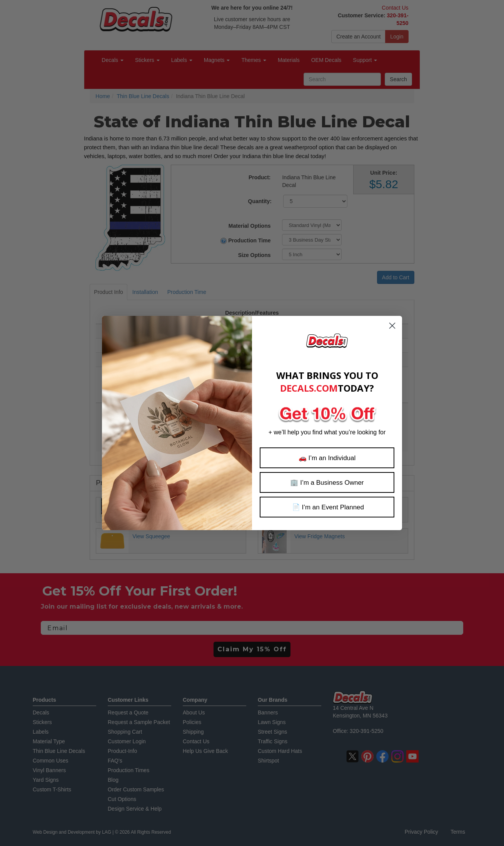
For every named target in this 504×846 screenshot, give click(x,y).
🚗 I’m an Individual (327, 458)
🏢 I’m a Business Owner (327, 483)
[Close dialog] (392, 326)
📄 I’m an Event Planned (327, 507)
